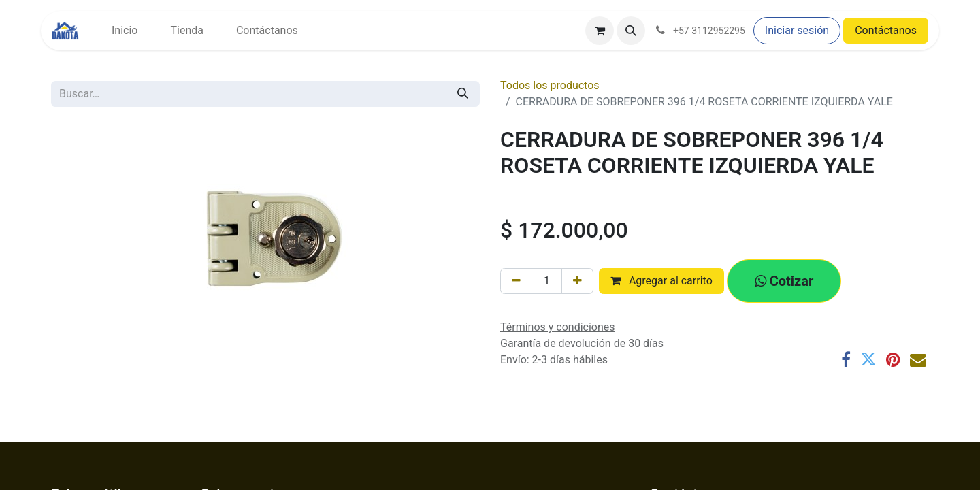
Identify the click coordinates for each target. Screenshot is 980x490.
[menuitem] (125, 31)
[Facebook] (846, 359)
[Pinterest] (893, 359)
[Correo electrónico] (918, 359)
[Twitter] (868, 359)
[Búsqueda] (463, 94)
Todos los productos (550, 85)
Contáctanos (886, 30)
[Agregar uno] (577, 281)
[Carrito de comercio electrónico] (600, 31)
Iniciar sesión (797, 30)
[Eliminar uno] (516, 281)
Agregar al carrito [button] (661, 281)
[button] (631, 31)
